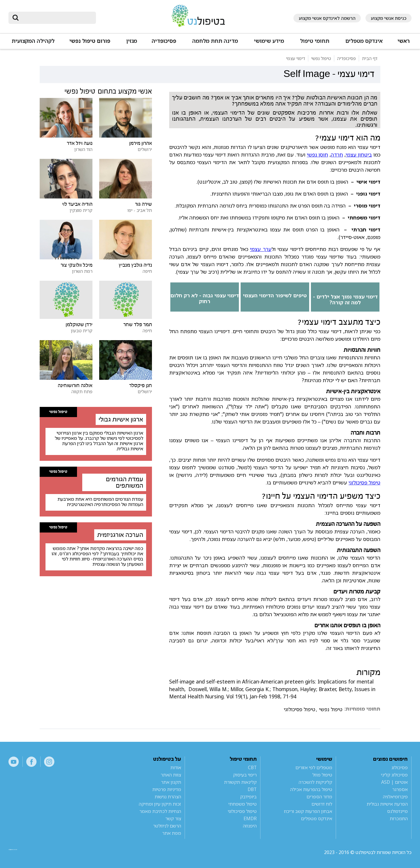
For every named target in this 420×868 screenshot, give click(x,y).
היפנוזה (250, 826)
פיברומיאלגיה (395, 797)
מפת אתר (172, 833)
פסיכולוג (400, 767)
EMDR (250, 818)
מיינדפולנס (397, 811)
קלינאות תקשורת (240, 782)
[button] (363, 44)
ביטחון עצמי (359, 154)
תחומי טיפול (315, 41)
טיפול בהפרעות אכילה (311, 789)
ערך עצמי (261, 249)
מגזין (132, 41)
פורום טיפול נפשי (90, 41)
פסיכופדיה (164, 41)
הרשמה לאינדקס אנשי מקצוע (327, 18)
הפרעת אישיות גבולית (387, 804)
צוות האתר (171, 775)
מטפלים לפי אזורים (314, 767)
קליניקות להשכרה (315, 782)
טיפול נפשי (331, 709)
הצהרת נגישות (168, 797)
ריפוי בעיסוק (245, 775)
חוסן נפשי (317, 154)
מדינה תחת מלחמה (215, 41)
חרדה (337, 154)
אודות (176, 767)
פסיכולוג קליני (394, 775)
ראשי (404, 41)
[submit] (16, 18)
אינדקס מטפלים (364, 41)
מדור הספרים (319, 797)
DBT (252, 789)
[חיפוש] (56, 18)
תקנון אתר (171, 782)
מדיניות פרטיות (167, 789)
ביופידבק (248, 797)
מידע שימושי (269, 41)
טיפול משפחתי (243, 804)
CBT (252, 767)
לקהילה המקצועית (33, 41)
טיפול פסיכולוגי (364, 482)
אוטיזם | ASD (394, 782)
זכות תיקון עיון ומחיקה (160, 804)
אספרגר (400, 789)
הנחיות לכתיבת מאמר (160, 811)
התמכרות (399, 818)
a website (27, 852)
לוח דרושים (322, 804)
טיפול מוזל (322, 775)
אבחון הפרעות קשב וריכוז (308, 811)
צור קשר (173, 818)
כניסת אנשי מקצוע (388, 18)
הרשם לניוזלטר (167, 826)
